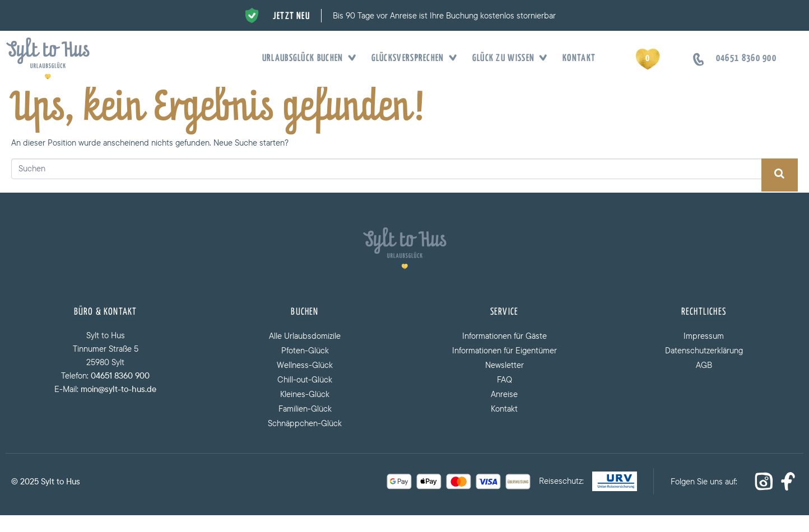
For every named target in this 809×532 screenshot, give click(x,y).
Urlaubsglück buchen (306, 59)
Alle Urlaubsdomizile (305, 353)
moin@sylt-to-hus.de (118, 406)
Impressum (704, 353)
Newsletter (505, 382)
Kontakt (579, 59)
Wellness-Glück (305, 382)
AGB (704, 382)
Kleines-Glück (305, 411)
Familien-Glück (305, 425)
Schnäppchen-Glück (305, 440)
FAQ (505, 396)
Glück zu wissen (506, 59)
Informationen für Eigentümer (505, 367)
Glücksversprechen (411, 59)
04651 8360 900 (120, 392)
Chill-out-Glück (305, 396)
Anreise (504, 411)
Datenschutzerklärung (704, 367)
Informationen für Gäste (505, 353)
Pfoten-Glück (305, 367)
